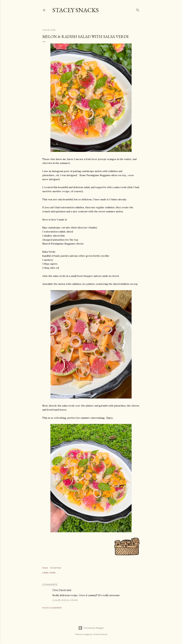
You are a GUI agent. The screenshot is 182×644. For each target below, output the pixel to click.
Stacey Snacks (76, 10)
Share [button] (45, 568)
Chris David (59, 590)
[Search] (138, 9)
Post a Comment (52, 608)
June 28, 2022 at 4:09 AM (65, 600)
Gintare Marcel (100, 634)
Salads (52, 572)
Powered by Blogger (91, 628)
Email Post (56, 568)
